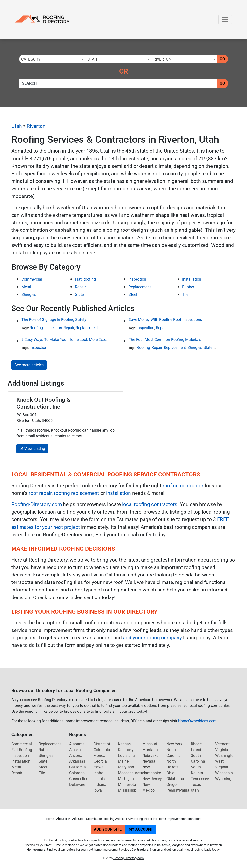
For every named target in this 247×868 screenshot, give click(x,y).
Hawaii (99, 767)
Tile (185, 295)
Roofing (36, 328)
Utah (17, 126)
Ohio (170, 773)
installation (119, 493)
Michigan (126, 779)
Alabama (77, 744)
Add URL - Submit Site (87, 819)
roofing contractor (183, 486)
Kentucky (126, 750)
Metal (26, 287)
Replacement (140, 287)
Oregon (173, 784)
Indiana (100, 784)
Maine (123, 761)
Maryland (126, 767)
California (78, 767)
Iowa (98, 790)
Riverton (36, 126)
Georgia (100, 761)
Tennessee (200, 779)
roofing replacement (76, 493)
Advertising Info (138, 819)
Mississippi (128, 790)
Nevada (149, 761)
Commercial (32, 279)
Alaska (75, 750)
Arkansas (77, 761)
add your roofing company (152, 638)
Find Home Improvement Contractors (176, 819)
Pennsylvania (178, 790)
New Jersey (152, 779)
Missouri (150, 744)
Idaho (98, 773)
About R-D (63, 819)
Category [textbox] (31, 59)
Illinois (99, 779)
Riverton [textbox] (162, 59)
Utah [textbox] (92, 59)
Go (222, 59)
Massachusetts (131, 773)
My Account (141, 829)
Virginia (222, 750)
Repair (80, 287)
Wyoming (223, 779)
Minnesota (127, 784)
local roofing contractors (150, 504)
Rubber (188, 287)
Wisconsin (224, 773)
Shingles (29, 295)
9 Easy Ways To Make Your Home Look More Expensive (65, 340)
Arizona (76, 756)
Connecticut (79, 779)
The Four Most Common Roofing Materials (165, 340)
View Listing (32, 449)
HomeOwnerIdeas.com (197, 721)
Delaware (77, 784)
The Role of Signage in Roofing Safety (54, 320)
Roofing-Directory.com (37, 504)
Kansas (124, 744)
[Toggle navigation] (225, 20)
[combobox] (52, 59)
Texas (196, 784)
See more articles (29, 365)
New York (174, 744)
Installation (192, 279)
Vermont (222, 744)
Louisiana (126, 756)
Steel (133, 295)
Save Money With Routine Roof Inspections (165, 320)
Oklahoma (175, 779)
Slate (79, 295)
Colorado (77, 773)
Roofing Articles (115, 819)
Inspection (137, 279)
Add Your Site (108, 829)
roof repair (40, 493)
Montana (150, 750)
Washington (225, 756)
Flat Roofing (85, 279)
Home (50, 819)
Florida (99, 756)
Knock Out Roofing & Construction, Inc (43, 403)
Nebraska (150, 756)
